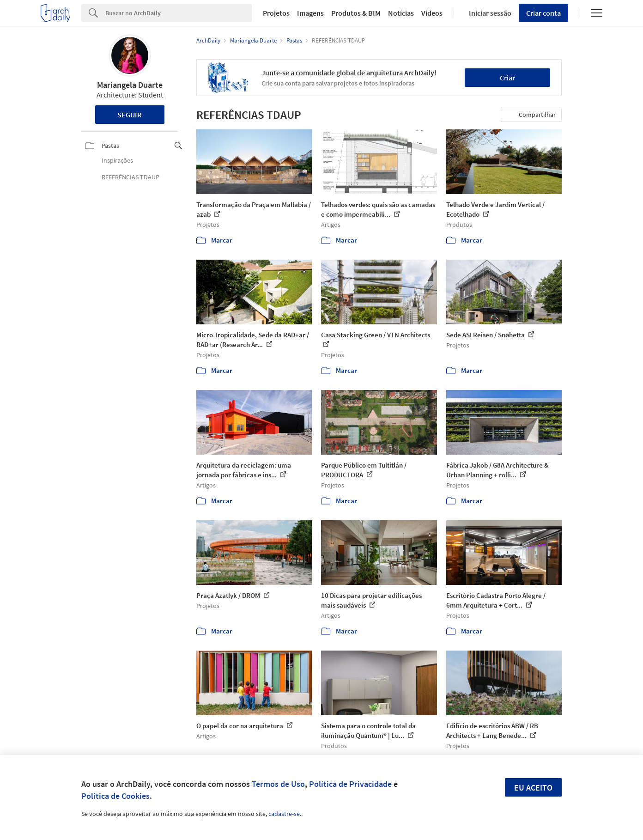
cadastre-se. (285, 814)
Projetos (276, 13)
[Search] (179, 13)
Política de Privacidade (350, 784)
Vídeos (432, 13)
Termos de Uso (278, 784)
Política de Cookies (115, 796)
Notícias (401, 13)
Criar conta (543, 13)
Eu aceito (533, 788)
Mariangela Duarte (130, 85)
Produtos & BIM (356, 13)
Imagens (310, 13)
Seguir (130, 115)
